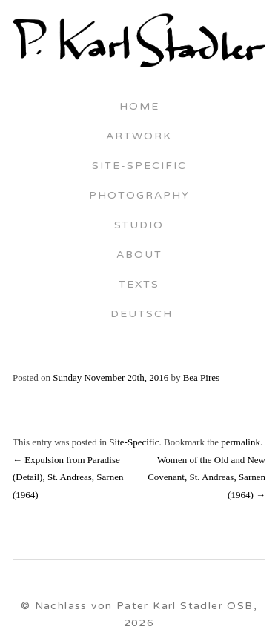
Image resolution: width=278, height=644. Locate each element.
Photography (139, 196)
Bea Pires (201, 378)
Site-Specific (139, 167)
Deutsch (139, 315)
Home (139, 107)
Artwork (139, 137)
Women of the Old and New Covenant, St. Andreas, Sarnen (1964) (206, 477)
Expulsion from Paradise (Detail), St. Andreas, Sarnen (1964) (68, 477)
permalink (241, 442)
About (139, 256)
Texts (139, 285)
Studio (139, 226)
